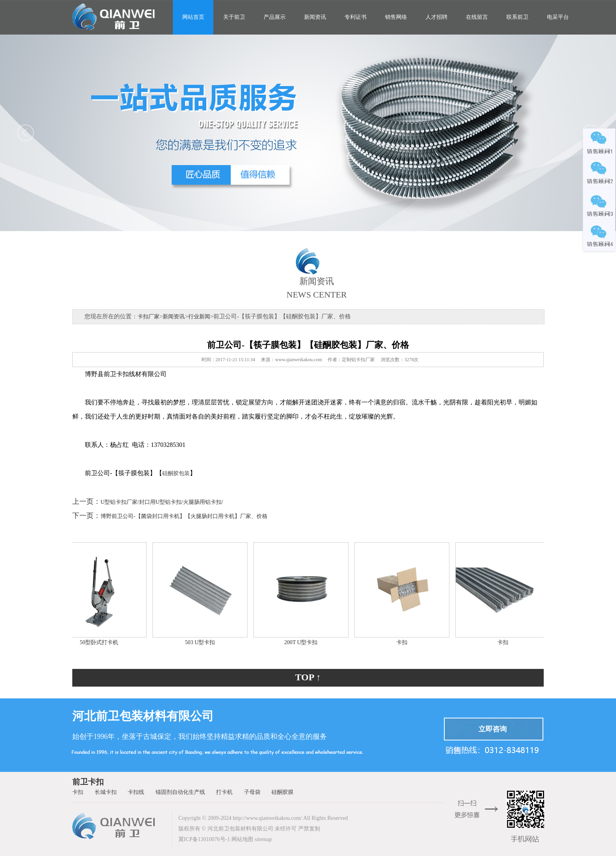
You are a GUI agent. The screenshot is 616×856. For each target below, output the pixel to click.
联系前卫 (517, 17)
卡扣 (404, 642)
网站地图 (242, 839)
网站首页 (193, 17)
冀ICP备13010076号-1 (204, 839)
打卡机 (224, 792)
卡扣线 (136, 792)
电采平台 (558, 17)
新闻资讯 (315, 17)
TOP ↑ (308, 677)
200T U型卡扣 (303, 642)
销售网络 (396, 17)
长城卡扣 (106, 792)
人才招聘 (436, 17)
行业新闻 (199, 317)
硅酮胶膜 (282, 792)
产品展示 (275, 17)
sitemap (263, 839)
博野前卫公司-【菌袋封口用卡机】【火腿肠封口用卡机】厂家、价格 (184, 516)
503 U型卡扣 (202, 642)
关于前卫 (234, 17)
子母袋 (252, 792)
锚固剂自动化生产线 (180, 792)
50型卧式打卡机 (101, 642)
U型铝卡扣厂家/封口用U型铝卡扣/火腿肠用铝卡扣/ (162, 502)
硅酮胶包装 (176, 473)
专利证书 (356, 17)
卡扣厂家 (148, 317)
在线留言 (477, 17)
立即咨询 (493, 729)
